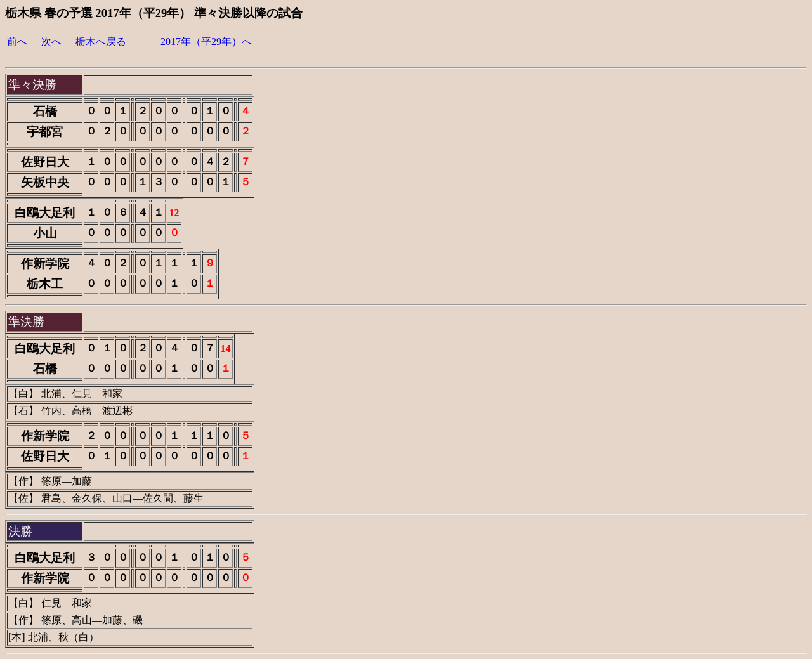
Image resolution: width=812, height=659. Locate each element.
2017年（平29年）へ (206, 42)
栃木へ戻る (101, 42)
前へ (17, 42)
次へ (51, 42)
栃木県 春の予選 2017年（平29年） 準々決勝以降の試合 (154, 13)
